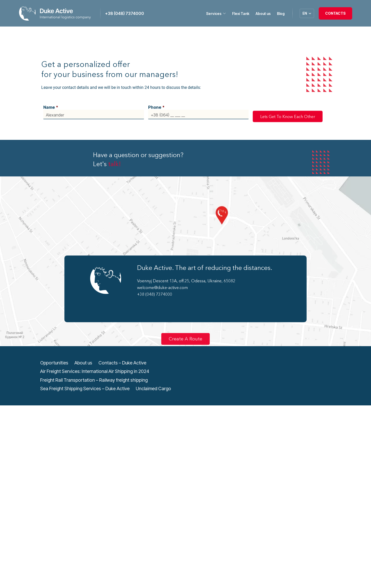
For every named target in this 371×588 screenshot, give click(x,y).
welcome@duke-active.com (162, 284)
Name (51, 104)
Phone (156, 104)
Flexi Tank (241, 14)
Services (216, 14)
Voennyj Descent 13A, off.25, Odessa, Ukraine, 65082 (186, 277)
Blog (281, 14)
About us (263, 14)
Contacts (335, 13)
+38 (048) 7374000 (125, 13)
